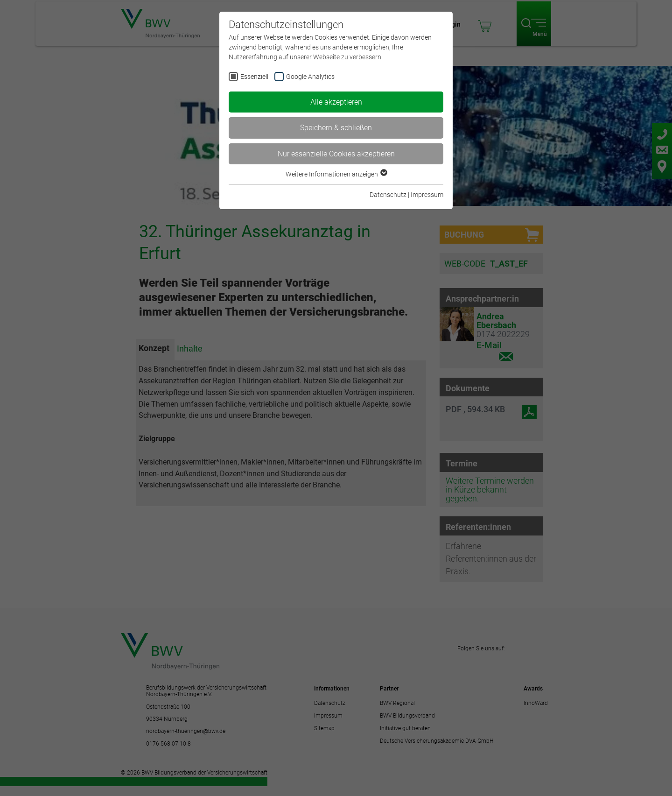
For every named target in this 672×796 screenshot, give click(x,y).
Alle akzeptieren (336, 102)
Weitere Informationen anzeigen (336, 174)
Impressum (427, 195)
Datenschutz (388, 195)
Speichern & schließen (336, 128)
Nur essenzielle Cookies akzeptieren (336, 154)
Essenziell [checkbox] (254, 77)
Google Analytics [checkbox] (310, 77)
